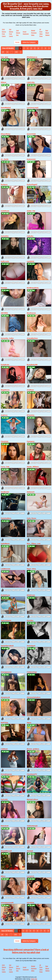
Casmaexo (31, 441)
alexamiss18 (5, 697)
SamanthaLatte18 (7, 646)
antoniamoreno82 (7, 903)
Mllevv (3, 876)
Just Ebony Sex (18, 33)
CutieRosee (5, 211)
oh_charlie (5, 159)
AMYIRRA (4, 313)
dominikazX (31, 646)
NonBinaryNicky (33, 288)
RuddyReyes (6, 595)
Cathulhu (30, 236)
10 (3, 52)
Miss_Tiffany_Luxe (34, 544)
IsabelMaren (5, 544)
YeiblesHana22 (32, 826)
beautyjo (4, 288)
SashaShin (5, 236)
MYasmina (31, 415)
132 (16, 52)
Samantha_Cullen (7, 338)
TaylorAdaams (6, 620)
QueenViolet (31, 134)
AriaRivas (30, 390)
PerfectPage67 (32, 184)
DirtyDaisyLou (32, 57)
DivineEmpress (6, 774)
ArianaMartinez (32, 338)
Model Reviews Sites (34, 33)
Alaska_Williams (33, 467)
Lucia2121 (31, 876)
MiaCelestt (5, 826)
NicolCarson (31, 313)
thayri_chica (31, 569)
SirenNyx (30, 620)
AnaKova (4, 415)
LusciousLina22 (33, 108)
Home (17, 42)
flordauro (4, 184)
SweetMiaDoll (6, 108)
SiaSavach (31, 492)
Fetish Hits (34, 979)
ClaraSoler (5, 441)
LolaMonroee (6, 569)
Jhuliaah (30, 851)
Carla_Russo (32, 518)
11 (7, 52)
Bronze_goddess (33, 749)
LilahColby (31, 82)
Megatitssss (5, 390)
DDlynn (4, 82)
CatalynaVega (32, 672)
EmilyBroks (5, 365)
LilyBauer (4, 749)
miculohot (30, 903)
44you (29, 723)
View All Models (8, 48)
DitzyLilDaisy (6, 134)
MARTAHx (5, 723)
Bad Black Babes (47, 33)
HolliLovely (5, 261)
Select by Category (30, 42)
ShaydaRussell (6, 851)
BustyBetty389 (32, 365)
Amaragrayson (6, 672)
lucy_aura (4, 57)
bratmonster (31, 159)
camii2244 (30, 261)
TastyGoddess (6, 518)
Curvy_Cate (5, 467)
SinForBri (4, 799)
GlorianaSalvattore (34, 697)
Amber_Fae (31, 211)
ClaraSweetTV (32, 774)
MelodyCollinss (32, 799)
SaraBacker (5, 492)
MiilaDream (31, 595)
